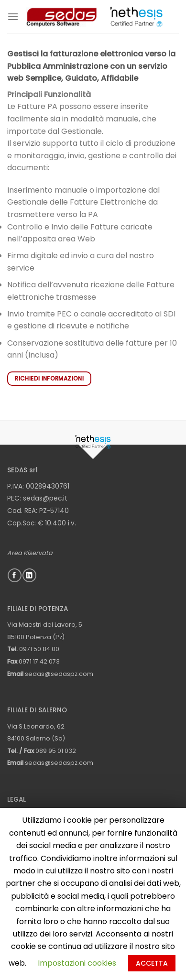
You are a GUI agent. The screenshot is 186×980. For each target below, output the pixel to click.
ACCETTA (152, 963)
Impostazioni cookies (77, 963)
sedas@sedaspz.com (59, 674)
